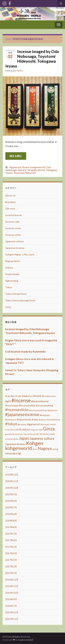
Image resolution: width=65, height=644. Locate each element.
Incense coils (12, 222)
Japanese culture (14, 241)
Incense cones (13, 228)
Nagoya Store (13, 261)
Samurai (22, 170)
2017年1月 (11, 573)
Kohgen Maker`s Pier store (20, 254)
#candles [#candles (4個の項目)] (10, 396)
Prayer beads (12, 274)
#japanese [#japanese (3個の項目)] (52, 410)
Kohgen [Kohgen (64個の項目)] (35, 443)
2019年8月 (11, 501)
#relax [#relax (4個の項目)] (35, 419)
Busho (26, 167)
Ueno (8, 307)
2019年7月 (11, 507)
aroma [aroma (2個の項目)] (8, 430)
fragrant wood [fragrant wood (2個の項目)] (37, 430)
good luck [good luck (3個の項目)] (10, 434)
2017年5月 (11, 547)
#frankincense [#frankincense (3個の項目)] (49, 396)
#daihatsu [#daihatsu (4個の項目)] (27, 396)
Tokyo (9, 287)
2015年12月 (12, 612)
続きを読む (16, 156)
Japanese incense (15, 248)
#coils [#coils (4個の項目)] (18, 396)
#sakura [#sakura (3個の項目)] (43, 420)
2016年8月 (11, 599)
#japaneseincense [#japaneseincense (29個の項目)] (22, 414)
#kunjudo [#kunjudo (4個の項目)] (45, 415)
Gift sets (10, 209)
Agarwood (15, 167)
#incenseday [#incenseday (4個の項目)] (12, 405)
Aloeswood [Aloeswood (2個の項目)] (45, 424)
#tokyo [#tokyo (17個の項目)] (11, 424)
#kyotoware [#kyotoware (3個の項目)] (11, 420)
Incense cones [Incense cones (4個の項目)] (47, 434)
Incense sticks (13, 235)
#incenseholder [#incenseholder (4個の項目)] (27, 405)
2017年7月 (11, 534)
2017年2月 (11, 566)
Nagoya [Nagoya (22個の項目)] (45, 448)
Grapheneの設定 (26, 640)
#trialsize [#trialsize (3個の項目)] (22, 424)
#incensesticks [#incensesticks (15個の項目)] (17, 410)
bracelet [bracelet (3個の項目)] (15, 430)
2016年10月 (12, 593)
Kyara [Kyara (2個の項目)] (35, 449)
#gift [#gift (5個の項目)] (8, 401)
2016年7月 (11, 606)
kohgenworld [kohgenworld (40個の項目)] (19, 448)
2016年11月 (12, 586)
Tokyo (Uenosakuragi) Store (20, 300)
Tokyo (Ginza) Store (16, 294)
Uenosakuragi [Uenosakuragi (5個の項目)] (13, 453)
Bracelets (10, 202)
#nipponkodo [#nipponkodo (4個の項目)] (24, 419)
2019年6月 (11, 514)
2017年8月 (11, 527)
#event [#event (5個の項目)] (37, 396)
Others (20, 71)
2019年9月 (11, 494)
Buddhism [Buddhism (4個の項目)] (25, 429)
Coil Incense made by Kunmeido (25, 351)
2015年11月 (12, 619)
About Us (10, 195)
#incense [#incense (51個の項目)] (21, 400)
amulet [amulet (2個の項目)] (53, 424)
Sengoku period (36, 170)
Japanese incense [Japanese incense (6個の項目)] (15, 444)
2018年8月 (11, 521)
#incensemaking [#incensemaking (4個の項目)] (44, 405)
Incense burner (14, 215)
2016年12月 (12, 580)
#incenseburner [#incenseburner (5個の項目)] (40, 401)
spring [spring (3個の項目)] (55, 449)
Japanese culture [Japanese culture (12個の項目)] (42, 438)
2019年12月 (12, 475)
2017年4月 (11, 553)
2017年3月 (11, 560)
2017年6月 (11, 540)
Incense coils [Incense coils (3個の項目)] (21, 434)
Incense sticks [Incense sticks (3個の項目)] (12, 439)
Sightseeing (12, 281)
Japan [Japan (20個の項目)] (24, 438)
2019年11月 (12, 481)
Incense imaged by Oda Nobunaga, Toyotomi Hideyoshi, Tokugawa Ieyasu (32, 59)
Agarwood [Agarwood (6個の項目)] (33, 424)
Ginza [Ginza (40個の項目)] (49, 429)
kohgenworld (38, 167)
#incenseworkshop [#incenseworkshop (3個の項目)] (38, 410)
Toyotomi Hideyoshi (25, 173)
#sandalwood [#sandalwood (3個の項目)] (53, 420)
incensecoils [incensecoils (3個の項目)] (33, 434)
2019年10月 (12, 488)
